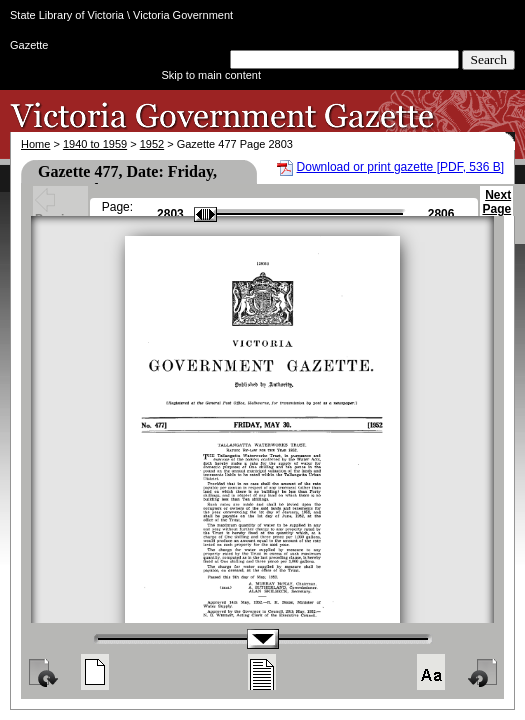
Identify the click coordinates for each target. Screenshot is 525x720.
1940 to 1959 (95, 144)
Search (488, 59)
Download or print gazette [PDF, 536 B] (400, 167)
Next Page (496, 211)
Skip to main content (211, 75)
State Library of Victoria (67, 15)
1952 (152, 144)
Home (35, 144)
